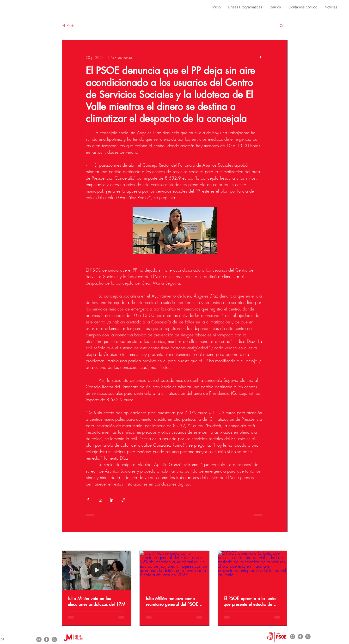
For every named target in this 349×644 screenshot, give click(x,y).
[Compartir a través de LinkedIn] (112, 500)
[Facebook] (47, 639)
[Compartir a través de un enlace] (123, 500)
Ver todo (282, 542)
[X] (54, 639)
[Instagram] (39, 639)
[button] (281, 25)
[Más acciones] (261, 57)
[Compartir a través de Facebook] (88, 500)
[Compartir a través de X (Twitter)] (100, 500)
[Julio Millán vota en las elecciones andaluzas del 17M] (97, 570)
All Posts (68, 25)
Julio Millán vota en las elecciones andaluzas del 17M (96, 601)
